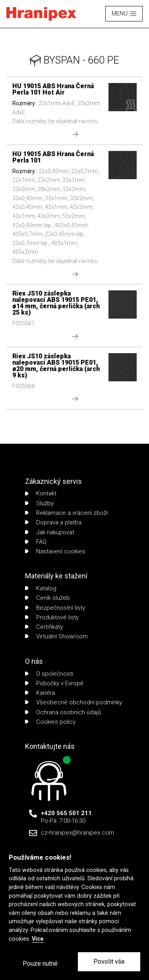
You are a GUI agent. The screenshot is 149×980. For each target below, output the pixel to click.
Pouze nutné (40, 964)
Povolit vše (109, 962)
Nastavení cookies (55, 551)
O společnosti (49, 674)
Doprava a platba (53, 522)
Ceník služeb (47, 598)
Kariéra (40, 693)
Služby (39, 503)
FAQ (36, 542)
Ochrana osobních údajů (63, 712)
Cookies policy (50, 722)
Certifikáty (44, 627)
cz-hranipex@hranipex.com (77, 833)
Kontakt (41, 493)
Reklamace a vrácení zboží (66, 513)
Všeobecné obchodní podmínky (74, 702)
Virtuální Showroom (56, 636)
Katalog (41, 588)
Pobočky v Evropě (54, 683)
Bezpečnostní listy (55, 608)
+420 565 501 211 (66, 813)
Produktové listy (52, 617)
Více (38, 939)
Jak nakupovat (50, 532)
